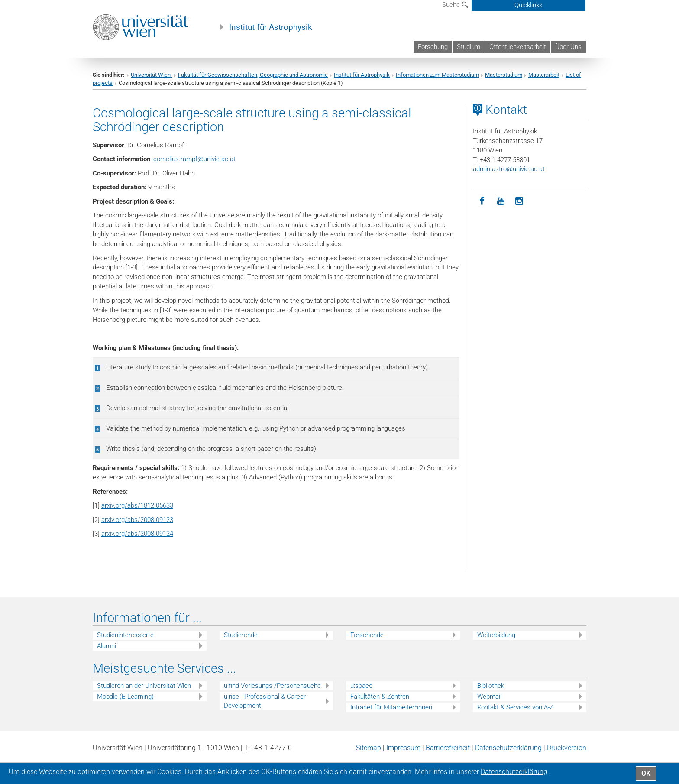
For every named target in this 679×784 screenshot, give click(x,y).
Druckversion (567, 748)
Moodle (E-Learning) (125, 697)
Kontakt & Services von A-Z (515, 707)
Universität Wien (151, 75)
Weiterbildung (496, 635)
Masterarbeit (544, 75)
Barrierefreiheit (448, 748)
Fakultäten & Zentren (380, 697)
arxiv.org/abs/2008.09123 (137, 520)
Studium (469, 47)
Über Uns (568, 47)
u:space (361, 686)
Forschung (433, 47)
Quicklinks (529, 5)
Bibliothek (491, 686)
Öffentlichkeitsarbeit (518, 47)
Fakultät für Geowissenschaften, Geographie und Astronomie (253, 75)
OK (646, 773)
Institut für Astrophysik (271, 27)
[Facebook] (482, 201)
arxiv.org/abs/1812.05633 (137, 505)
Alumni (107, 646)
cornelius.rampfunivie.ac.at (194, 159)
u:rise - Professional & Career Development (265, 701)
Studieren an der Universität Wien (144, 686)
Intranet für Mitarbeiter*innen (391, 707)
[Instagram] (519, 201)
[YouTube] (501, 201)
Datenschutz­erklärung (508, 748)
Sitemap (369, 748)
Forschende (367, 635)
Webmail (489, 697)
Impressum (403, 748)
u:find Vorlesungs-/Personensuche (272, 686)
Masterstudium (504, 75)
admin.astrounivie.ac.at (509, 169)
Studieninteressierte (125, 635)
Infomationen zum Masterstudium (437, 75)
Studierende (241, 635)
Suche (455, 5)
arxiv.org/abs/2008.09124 (137, 534)
